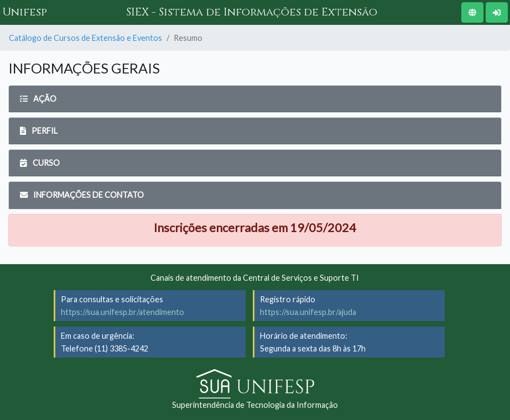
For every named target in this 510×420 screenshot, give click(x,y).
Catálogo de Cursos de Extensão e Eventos (85, 38)
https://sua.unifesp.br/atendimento (123, 312)
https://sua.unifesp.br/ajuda (308, 312)
